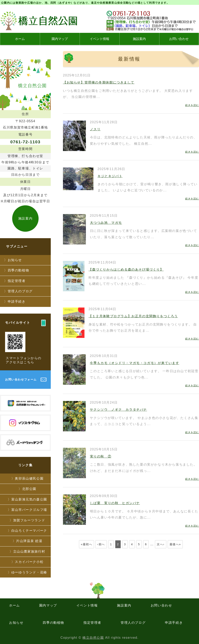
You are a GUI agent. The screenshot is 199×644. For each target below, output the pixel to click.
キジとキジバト (110, 176)
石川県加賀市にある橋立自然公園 (39, 21)
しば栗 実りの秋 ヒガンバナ (115, 503)
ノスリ (95, 129)
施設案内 (139, 39)
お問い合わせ (179, 39)
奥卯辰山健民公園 (29, 478)
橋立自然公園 (93, 638)
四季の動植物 (18, 270)
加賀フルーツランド (29, 520)
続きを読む (192, 105)
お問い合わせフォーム (21, 379)
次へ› (161, 544)
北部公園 (29, 489)
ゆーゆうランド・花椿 (29, 572)
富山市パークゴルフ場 (29, 510)
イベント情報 (99, 39)
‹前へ (101, 544)
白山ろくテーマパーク (29, 531)
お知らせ (15, 260)
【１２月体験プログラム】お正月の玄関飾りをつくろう (133, 316)
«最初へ (87, 544)
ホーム (20, 39)
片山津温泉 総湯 (29, 541)
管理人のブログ (20, 291)
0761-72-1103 (25, 142)
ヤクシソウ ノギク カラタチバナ (118, 410)
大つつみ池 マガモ (106, 223)
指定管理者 (17, 281)
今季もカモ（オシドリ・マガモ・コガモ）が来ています (134, 363)
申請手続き (17, 302)
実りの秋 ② (101, 456)
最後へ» (175, 544)
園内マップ (60, 39)
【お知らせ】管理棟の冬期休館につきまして (99, 82)
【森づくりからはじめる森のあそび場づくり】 (126, 269)
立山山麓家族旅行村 (29, 551)
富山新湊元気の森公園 (29, 499)
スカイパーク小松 (29, 562)
